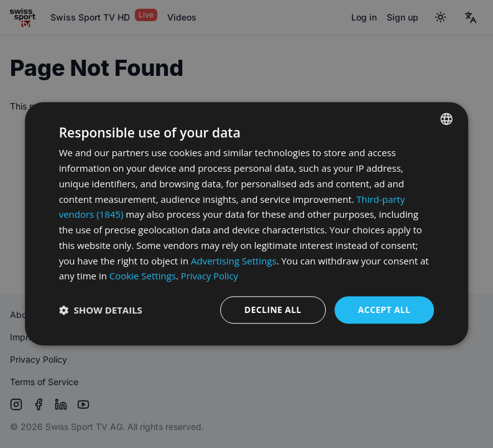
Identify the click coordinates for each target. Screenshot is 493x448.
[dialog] (247, 224)
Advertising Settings (234, 261)
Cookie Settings (143, 276)
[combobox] (446, 119)
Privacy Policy (210, 276)
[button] (101, 310)
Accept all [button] (384, 310)
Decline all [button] (272, 310)
